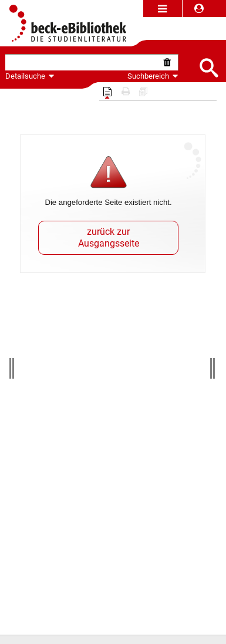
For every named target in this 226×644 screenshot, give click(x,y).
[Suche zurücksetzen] (169, 63)
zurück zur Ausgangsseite (109, 237)
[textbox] (83, 63)
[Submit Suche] (208, 67)
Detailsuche (25, 76)
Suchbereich (153, 76)
